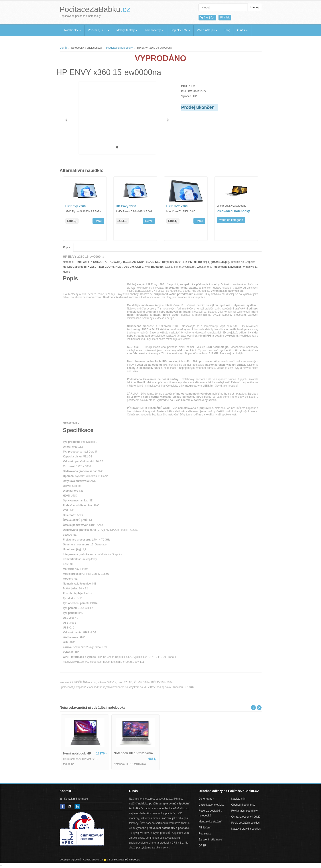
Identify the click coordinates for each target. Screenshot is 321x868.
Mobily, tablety (127, 30)
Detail (98, 221)
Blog (227, 30)
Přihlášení (204, 828)
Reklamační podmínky (245, 811)
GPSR (202, 846)
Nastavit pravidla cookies (246, 829)
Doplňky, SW (180, 30)
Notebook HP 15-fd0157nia (133, 753)
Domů (63, 48)
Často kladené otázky (211, 805)
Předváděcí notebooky (119, 48)
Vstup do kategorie (231, 220)
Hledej (255, 7)
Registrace (205, 834)
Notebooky (73, 30)
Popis (67, 247)
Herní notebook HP (77, 753)
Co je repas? (206, 799)
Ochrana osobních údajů (246, 817)
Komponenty (154, 30)
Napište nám (239, 799)
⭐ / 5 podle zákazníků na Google (122, 860)
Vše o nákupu (207, 30)
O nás (242, 30)
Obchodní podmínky (243, 805)
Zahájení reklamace (210, 840)
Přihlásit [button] (225, 18)
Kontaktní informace (76, 799)
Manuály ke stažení (210, 822)
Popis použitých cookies (246, 823)
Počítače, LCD (99, 30)
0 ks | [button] (207, 18)
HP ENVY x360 (177, 206)
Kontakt (87, 860)
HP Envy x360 (76, 206)
